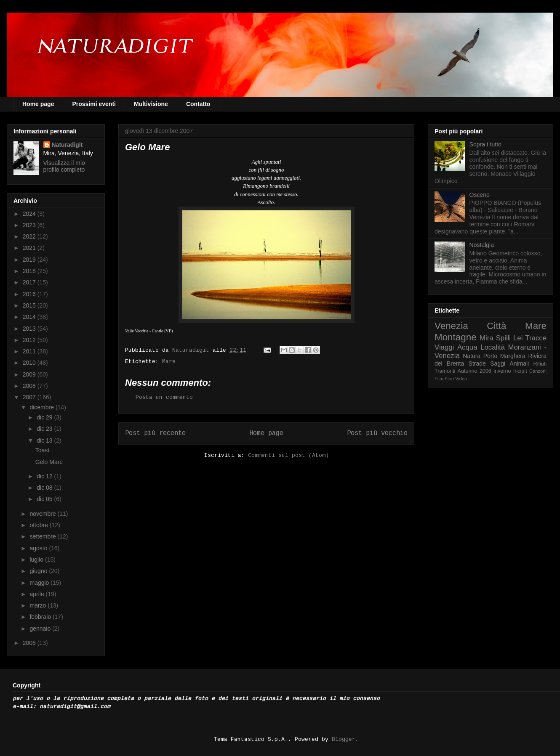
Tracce (536, 338)
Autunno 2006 (475, 371)
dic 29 (45, 417)
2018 (30, 271)
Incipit (520, 371)
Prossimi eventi (94, 104)
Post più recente (155, 433)
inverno (502, 371)
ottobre (39, 525)
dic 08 (45, 488)
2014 (30, 317)
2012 (30, 340)
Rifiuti (540, 364)
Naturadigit (192, 350)
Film (439, 379)
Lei (518, 338)
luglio (37, 560)
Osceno (480, 195)
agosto (39, 548)
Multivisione (151, 104)
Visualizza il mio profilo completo (64, 166)
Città (496, 326)
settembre (43, 536)
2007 (30, 397)
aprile (37, 594)
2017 (30, 282)
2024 (30, 214)
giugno (39, 571)
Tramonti (445, 371)
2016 (30, 294)
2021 (30, 248)
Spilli (503, 338)
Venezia (451, 326)
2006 (30, 643)
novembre (43, 514)
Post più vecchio (377, 433)
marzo (39, 605)
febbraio (41, 617)
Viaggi (444, 347)
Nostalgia (482, 245)
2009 (30, 374)
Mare (169, 362)
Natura (472, 356)
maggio (40, 583)
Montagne (456, 337)
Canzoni (538, 371)
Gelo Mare (49, 462)
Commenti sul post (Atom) (288, 455)
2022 (30, 236)
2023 (30, 225)
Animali (519, 363)
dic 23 (45, 429)
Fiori (449, 379)
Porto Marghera (504, 356)
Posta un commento (164, 397)
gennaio (41, 629)
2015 (30, 305)
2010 (30, 363)
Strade (477, 363)
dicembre (42, 407)
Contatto (198, 104)
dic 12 (45, 476)
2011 (30, 351)
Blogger (344, 739)
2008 (30, 386)
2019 (30, 260)
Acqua (467, 347)
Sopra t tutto (485, 144)
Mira (487, 338)
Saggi (498, 363)
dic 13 (45, 440)
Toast (42, 450)
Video (461, 379)
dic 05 (45, 499)
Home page (38, 104)
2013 (30, 329)
